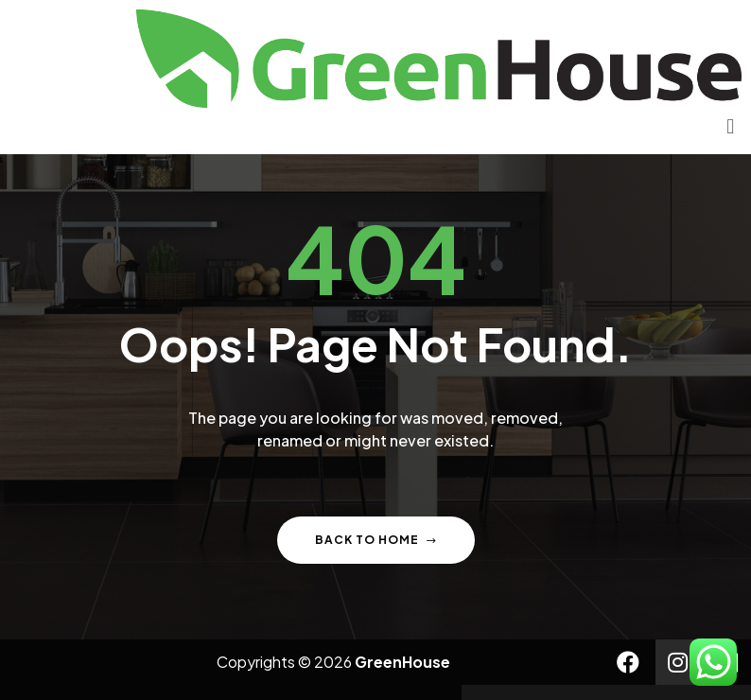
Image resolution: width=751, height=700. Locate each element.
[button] (731, 126)
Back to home (376, 540)
